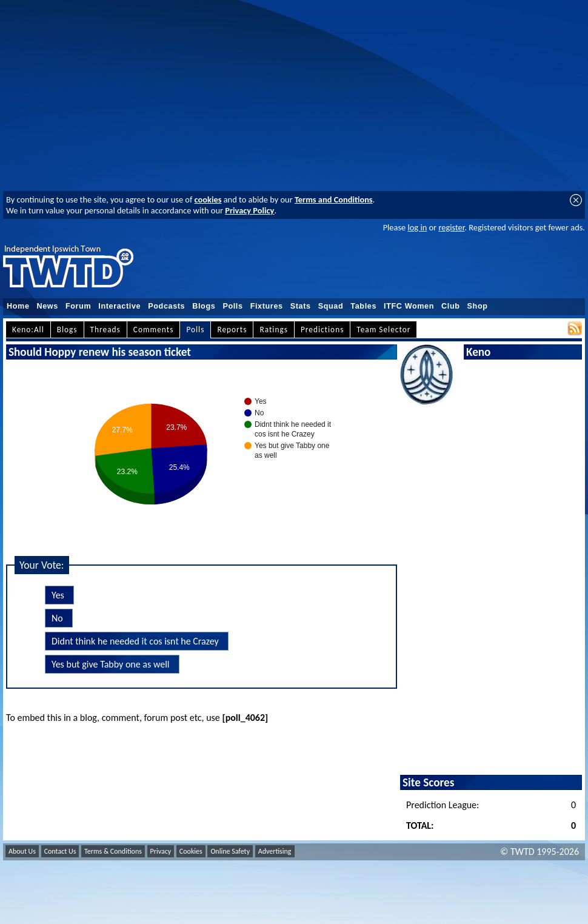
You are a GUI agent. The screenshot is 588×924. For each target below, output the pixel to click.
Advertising (275, 851)
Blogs (204, 306)
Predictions (322, 330)
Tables (363, 306)
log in (417, 227)
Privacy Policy (249, 210)
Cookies (191, 851)
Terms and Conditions (334, 199)
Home (18, 306)
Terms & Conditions (113, 851)
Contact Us (60, 851)
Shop (478, 306)
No (57, 618)
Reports (232, 330)
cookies (208, 199)
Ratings (274, 330)
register (451, 227)
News (48, 306)
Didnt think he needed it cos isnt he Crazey (135, 641)
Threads (105, 330)
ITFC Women (409, 306)
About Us (22, 851)
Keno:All (28, 330)
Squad (331, 306)
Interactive (119, 306)
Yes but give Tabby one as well (111, 664)
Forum (78, 306)
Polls (232, 306)
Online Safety (230, 851)
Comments (154, 330)
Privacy (161, 851)
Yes (58, 595)
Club (451, 306)
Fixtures (267, 306)
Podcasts (166, 306)
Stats (301, 306)
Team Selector (383, 330)
